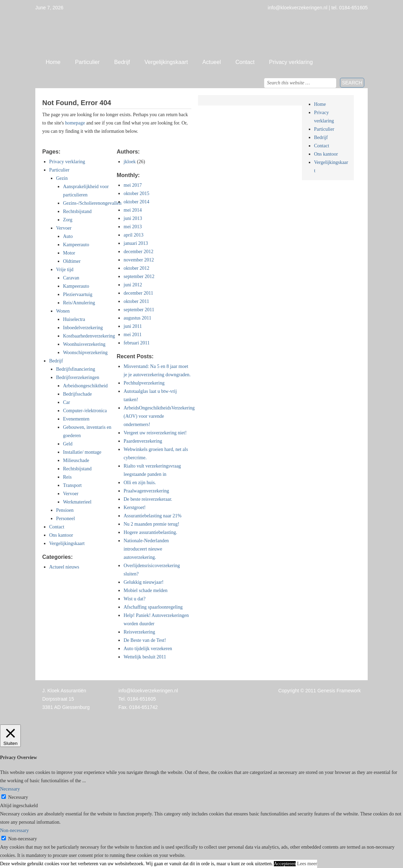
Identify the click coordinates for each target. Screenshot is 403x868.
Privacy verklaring (291, 62)
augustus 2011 (137, 318)
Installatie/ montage (82, 452)
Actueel (212, 62)
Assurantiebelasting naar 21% (153, 516)
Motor (69, 253)
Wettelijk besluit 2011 (145, 657)
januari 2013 (136, 243)
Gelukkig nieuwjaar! (144, 582)
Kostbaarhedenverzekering (89, 336)
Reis (67, 477)
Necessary (18, 797)
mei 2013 (133, 227)
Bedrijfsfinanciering (76, 369)
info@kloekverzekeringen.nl (148, 691)
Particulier (87, 62)
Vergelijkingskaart (166, 62)
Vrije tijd (65, 270)
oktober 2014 (136, 202)
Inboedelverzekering (83, 328)
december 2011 (138, 293)
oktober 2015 (136, 193)
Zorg (68, 220)
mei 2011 (133, 335)
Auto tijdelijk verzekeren (148, 649)
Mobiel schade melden (146, 590)
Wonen (63, 311)
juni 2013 (133, 218)
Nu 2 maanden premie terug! (151, 524)
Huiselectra (74, 319)
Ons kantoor (61, 535)
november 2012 (139, 260)
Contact (245, 62)
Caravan (71, 278)
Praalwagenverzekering (146, 491)
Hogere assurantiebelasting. (150, 532)
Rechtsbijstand (77, 211)
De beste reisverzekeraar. (148, 499)
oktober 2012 (136, 268)
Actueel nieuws (64, 567)
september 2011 (139, 310)
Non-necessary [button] (14, 830)
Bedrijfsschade (77, 394)
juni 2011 (133, 326)
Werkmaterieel (77, 502)
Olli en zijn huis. (140, 483)
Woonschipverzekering (85, 353)
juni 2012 (133, 285)
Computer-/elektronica (85, 411)
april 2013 (133, 235)
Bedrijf (122, 62)
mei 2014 (133, 210)
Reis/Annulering (79, 303)
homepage (75, 123)
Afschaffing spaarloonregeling (153, 607)
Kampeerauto (76, 245)
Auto (68, 236)
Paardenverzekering (143, 441)
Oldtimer (72, 261)
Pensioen (65, 510)
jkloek (130, 162)
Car (66, 402)
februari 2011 (137, 343)
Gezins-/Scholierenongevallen (92, 203)
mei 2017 (133, 185)
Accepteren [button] (285, 864)
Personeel (65, 519)
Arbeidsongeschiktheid (85, 386)
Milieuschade (76, 460)
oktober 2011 (136, 301)
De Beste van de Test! (145, 640)
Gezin (62, 178)
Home (53, 62)
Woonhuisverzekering (84, 344)
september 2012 (139, 276)
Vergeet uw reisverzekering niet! (155, 433)
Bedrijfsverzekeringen (78, 377)
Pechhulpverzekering (144, 383)
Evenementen (76, 419)
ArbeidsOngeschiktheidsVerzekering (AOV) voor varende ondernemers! (159, 416)
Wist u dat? (135, 599)
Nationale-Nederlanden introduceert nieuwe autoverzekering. (146, 549)
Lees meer (307, 864)
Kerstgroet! (135, 507)
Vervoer (64, 228)
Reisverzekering (139, 632)
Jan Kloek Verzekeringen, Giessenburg (201, 33)
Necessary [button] (10, 789)
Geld (68, 444)
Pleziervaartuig (78, 294)
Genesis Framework (339, 691)
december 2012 (138, 252)
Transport (72, 485)
